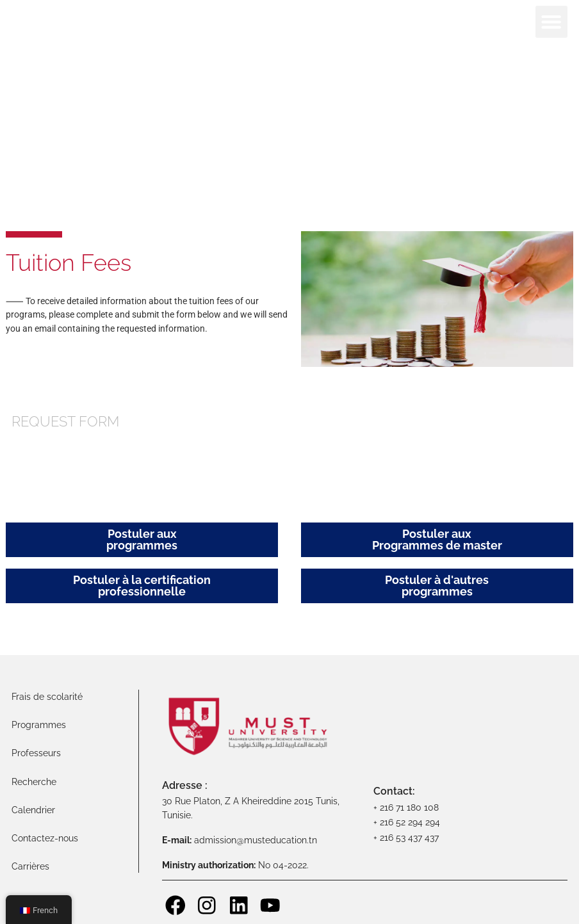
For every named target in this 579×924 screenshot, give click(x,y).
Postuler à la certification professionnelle (142, 586)
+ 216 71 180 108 (406, 807)
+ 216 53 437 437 (406, 837)
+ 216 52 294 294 (407, 822)
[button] (551, 22)
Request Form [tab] (65, 422)
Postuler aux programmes (142, 539)
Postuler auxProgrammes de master (437, 539)
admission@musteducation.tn (257, 840)
